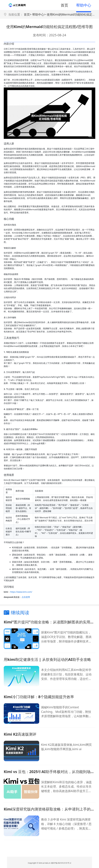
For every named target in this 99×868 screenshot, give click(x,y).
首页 (64, 5)
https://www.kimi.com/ (21, 592)
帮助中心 (84, 5)
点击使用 (26, 597)
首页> (28, 14)
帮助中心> (39, 14)
